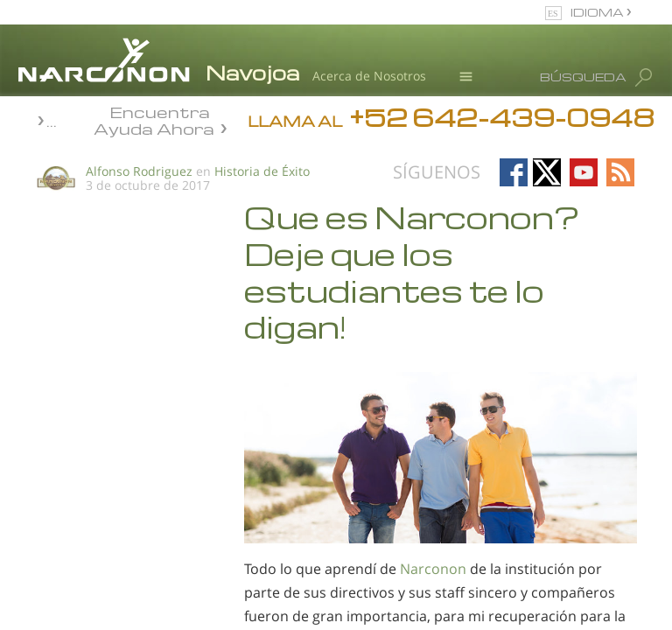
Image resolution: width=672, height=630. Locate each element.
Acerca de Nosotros (369, 76)
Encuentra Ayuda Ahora (154, 119)
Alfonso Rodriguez (139, 171)
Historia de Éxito (262, 171)
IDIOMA (598, 12)
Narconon (433, 569)
